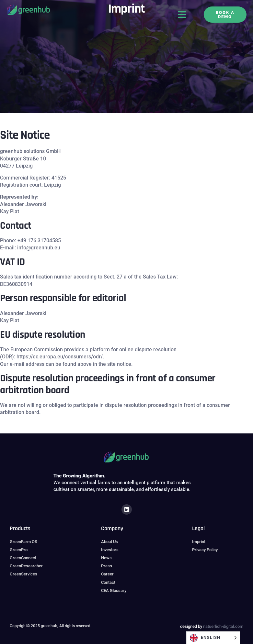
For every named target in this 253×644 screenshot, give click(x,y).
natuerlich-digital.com (223, 626)
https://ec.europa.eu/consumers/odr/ (60, 357)
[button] (182, 15)
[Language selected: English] (213, 638)
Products (20, 528)
